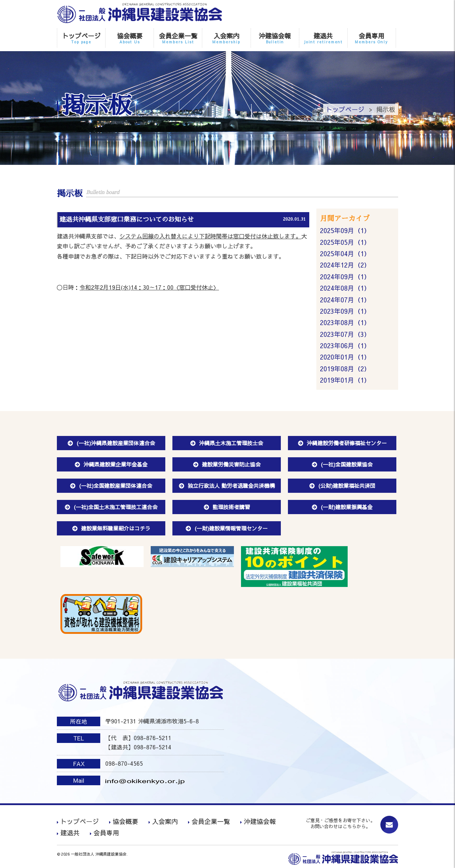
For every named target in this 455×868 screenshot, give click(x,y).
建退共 (323, 38)
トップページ (81, 38)
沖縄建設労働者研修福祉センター (347, 443)
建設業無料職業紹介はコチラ (116, 528)
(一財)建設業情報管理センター (231, 528)
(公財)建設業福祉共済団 (347, 486)
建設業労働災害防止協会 (231, 464)
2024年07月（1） (345, 300)
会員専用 (372, 38)
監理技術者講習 (231, 507)
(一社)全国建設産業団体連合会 (116, 486)
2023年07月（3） (345, 334)
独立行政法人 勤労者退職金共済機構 (231, 486)
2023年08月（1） (345, 322)
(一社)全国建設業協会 (347, 464)
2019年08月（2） (345, 369)
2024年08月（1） (345, 288)
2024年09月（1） (345, 277)
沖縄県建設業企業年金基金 (116, 464)
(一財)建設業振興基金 (347, 507)
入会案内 (226, 38)
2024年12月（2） (345, 265)
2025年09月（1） (345, 230)
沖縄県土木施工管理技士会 (231, 443)
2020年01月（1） (345, 357)
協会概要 (130, 38)
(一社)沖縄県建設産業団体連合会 (116, 443)
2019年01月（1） (345, 380)
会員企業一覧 (178, 38)
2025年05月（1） (345, 242)
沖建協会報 (275, 38)
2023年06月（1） (345, 346)
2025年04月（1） (345, 254)
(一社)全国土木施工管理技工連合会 (116, 507)
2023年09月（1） (345, 311)
